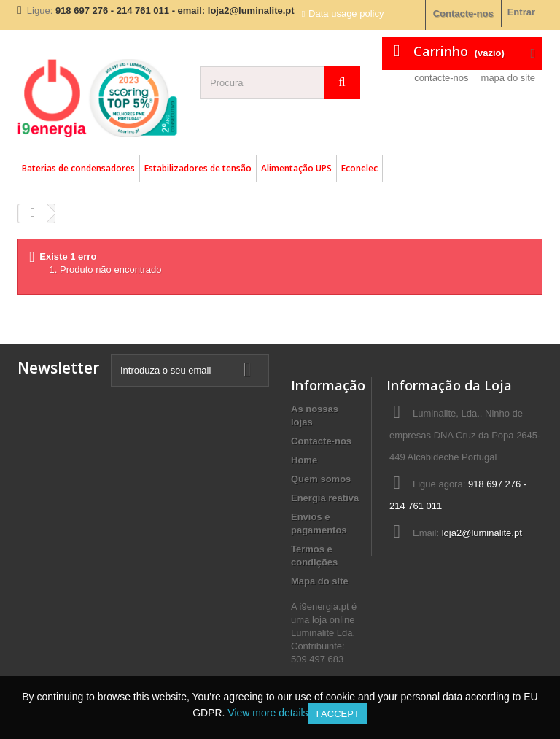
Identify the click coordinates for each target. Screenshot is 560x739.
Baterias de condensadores (78, 168)
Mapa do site (320, 581)
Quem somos (321, 479)
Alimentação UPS (296, 168)
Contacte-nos (463, 13)
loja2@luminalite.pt (482, 533)
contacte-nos (441, 78)
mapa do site (508, 78)
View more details (268, 713)
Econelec (359, 168)
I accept (338, 714)
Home (304, 460)
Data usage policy (346, 13)
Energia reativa (325, 498)
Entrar (521, 12)
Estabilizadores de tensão (198, 168)
